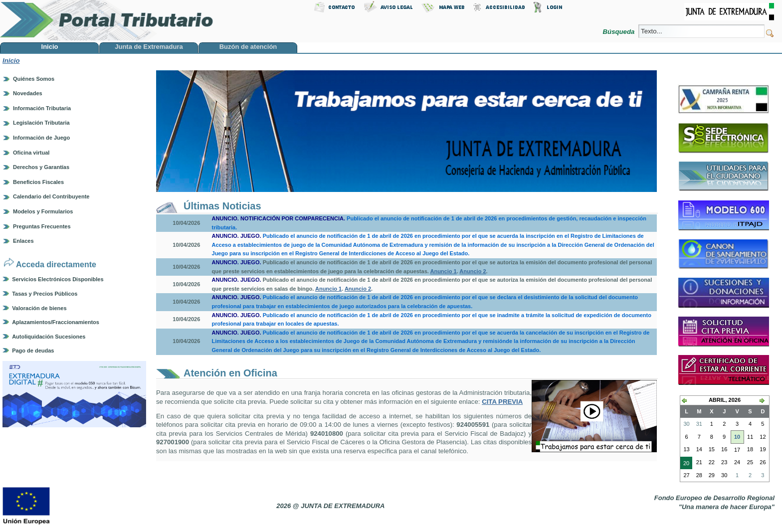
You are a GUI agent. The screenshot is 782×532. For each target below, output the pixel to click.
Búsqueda (620, 32)
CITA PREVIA (502, 402)
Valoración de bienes (39, 308)
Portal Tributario (107, 20)
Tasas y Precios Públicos (45, 294)
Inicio (11, 61)
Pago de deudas (33, 351)
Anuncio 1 (443, 271)
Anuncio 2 (473, 271)
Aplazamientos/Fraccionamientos (56, 322)
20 (685, 464)
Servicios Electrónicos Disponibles (58, 279)
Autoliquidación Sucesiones (49, 337)
